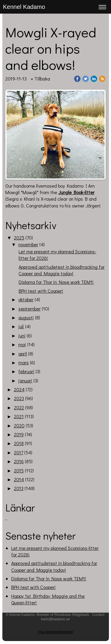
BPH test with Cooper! (41, 291)
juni (22, 335)
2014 (19, 479)
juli (21, 326)
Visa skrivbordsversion (56, 632)
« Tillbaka (40, 79)
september (29, 309)
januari (25, 380)
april (23, 354)
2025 (19, 238)
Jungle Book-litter (76, 192)
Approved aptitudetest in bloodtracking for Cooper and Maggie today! (62, 270)
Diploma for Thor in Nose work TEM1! (56, 282)
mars (24, 362)
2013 (19, 488)
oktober (26, 299)
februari (26, 371)
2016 (19, 461)
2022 (19, 407)
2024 (19, 389)
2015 (19, 470)
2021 (19, 416)
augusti (26, 317)
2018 (19, 443)
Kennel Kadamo (24, 7)
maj (22, 344)
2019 (19, 434)
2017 (18, 452)
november (28, 244)
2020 (19, 425)
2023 (19, 398)
